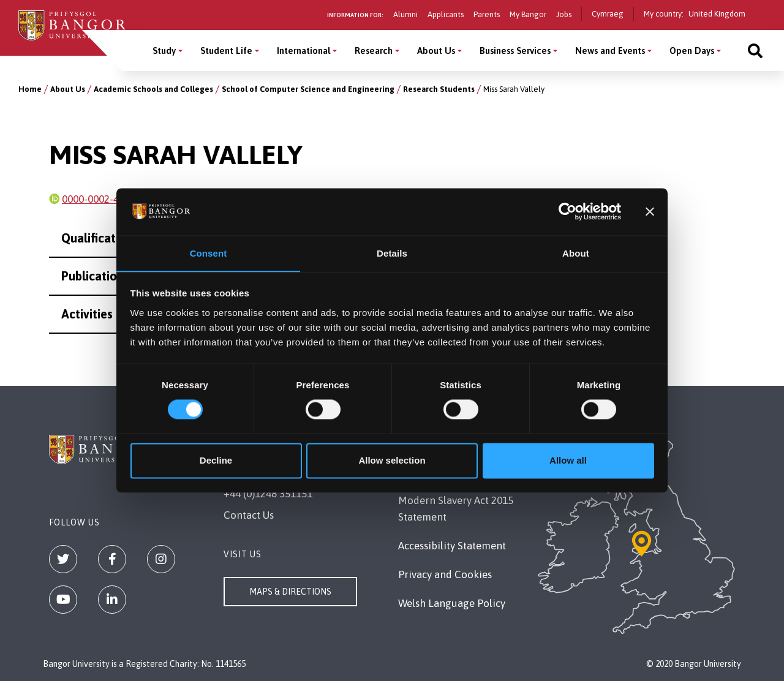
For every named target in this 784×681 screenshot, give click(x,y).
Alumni (405, 14)
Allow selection (392, 461)
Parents (487, 14)
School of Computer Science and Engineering (308, 89)
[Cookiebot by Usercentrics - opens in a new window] (567, 211)
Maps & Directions (290, 592)
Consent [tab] (209, 253)
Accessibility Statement (452, 546)
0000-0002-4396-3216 (111, 199)
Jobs (564, 14)
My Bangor (528, 14)
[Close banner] (650, 211)
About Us (68, 89)
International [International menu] (303, 51)
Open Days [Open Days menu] (692, 51)
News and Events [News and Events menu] (610, 51)
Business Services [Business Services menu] (515, 51)
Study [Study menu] (164, 51)
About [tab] (576, 253)
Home (30, 89)
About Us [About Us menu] (436, 51)
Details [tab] (392, 253)
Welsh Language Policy (452, 603)
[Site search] (755, 51)
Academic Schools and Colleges (153, 89)
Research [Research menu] (374, 51)
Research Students (439, 89)
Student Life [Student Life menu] (226, 51)
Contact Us (249, 515)
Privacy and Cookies (445, 574)
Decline (216, 461)
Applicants (446, 14)
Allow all (568, 461)
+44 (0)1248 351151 (268, 494)
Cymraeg (608, 14)
